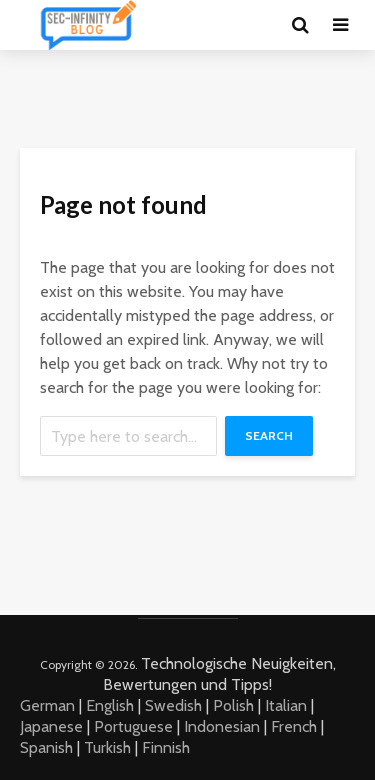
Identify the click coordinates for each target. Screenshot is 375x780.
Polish (233, 705)
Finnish (166, 747)
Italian (286, 705)
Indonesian (222, 726)
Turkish (107, 747)
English (110, 705)
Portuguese (133, 726)
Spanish (46, 747)
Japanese (51, 726)
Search (269, 435)
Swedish (173, 705)
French (294, 726)
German (47, 705)
